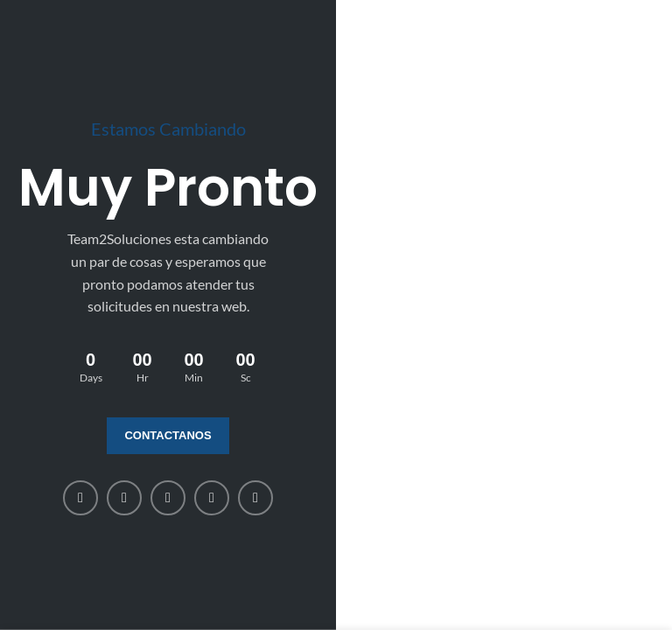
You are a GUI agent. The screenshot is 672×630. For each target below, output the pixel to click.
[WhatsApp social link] (212, 498)
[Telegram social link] (255, 498)
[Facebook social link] (80, 498)
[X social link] (124, 498)
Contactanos (168, 435)
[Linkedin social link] (168, 498)
